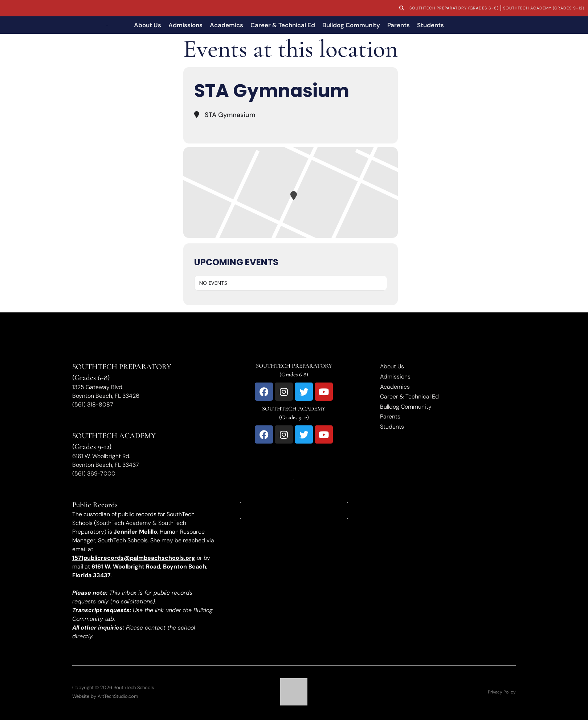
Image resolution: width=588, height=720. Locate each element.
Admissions (185, 25)
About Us (148, 25)
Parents (399, 25)
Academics (226, 25)
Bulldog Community (351, 25)
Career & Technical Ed (283, 25)
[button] (401, 8)
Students (430, 25)
